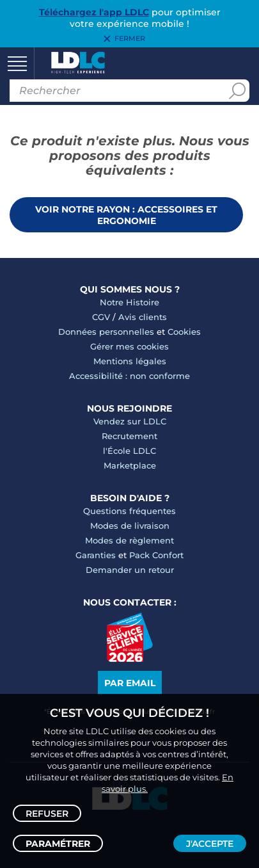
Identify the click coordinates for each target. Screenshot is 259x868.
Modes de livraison (130, 526)
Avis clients (143, 317)
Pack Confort (156, 555)
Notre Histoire (129, 302)
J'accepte (210, 844)
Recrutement (129, 436)
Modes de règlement (129, 540)
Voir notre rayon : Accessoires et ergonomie (126, 215)
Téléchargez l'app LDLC (94, 12)
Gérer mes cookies (129, 346)
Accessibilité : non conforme (129, 376)
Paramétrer (58, 844)
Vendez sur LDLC (130, 421)
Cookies (184, 332)
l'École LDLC (129, 451)
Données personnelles (106, 332)
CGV (101, 317)
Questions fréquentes (129, 511)
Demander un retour (130, 570)
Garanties (96, 555)
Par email (130, 683)
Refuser (47, 814)
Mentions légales (130, 361)
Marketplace (130, 465)
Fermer (130, 39)
